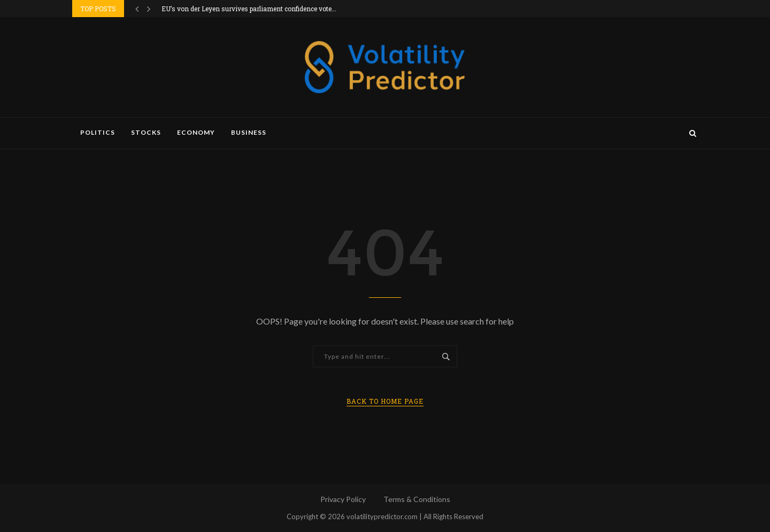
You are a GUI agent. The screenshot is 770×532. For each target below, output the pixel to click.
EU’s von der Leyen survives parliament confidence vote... (249, 9)
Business (249, 132)
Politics (98, 132)
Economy (196, 132)
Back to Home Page (385, 401)
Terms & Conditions (417, 499)
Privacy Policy (343, 499)
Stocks (146, 132)
